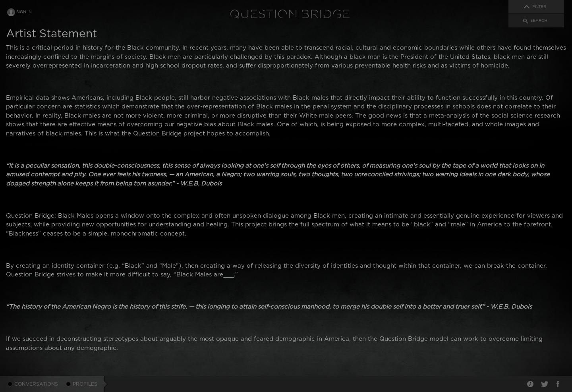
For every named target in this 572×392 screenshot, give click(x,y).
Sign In (24, 12)
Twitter (544, 384)
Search (539, 21)
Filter (539, 7)
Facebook (558, 384)
